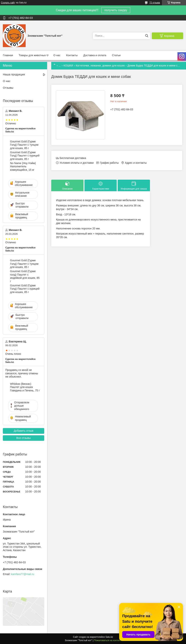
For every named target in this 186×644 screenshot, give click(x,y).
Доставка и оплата (95, 55)
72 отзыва (155, 3)
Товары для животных (32, 55)
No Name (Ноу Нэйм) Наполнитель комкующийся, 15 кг (23, 166)
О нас (57, 55)
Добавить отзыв (24, 431)
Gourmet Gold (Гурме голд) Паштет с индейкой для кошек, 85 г (25, 276)
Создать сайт (8, 3)
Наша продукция (14, 74)
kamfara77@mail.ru (23, 574)
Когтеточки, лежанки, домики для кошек (100, 66)
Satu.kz (109, 637)
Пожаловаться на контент (108, 640)
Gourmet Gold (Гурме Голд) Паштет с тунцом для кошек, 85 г (24, 145)
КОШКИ (68, 66)
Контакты (72, 55)
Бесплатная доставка (73, 158)
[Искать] (147, 36)
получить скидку (116, 10)
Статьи (116, 55)
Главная (8, 55)
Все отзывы (24, 438)
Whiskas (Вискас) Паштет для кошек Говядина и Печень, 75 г (25, 387)
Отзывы (8, 88)
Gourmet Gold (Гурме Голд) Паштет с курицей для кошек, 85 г (25, 156)
